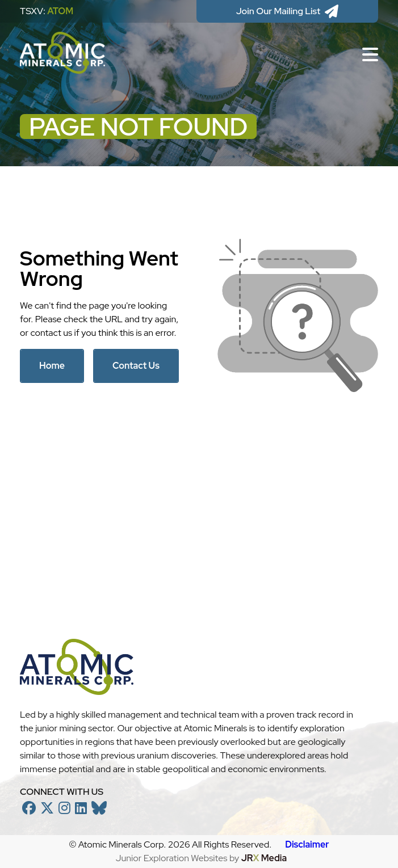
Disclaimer (307, 844)
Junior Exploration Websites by (201, 858)
